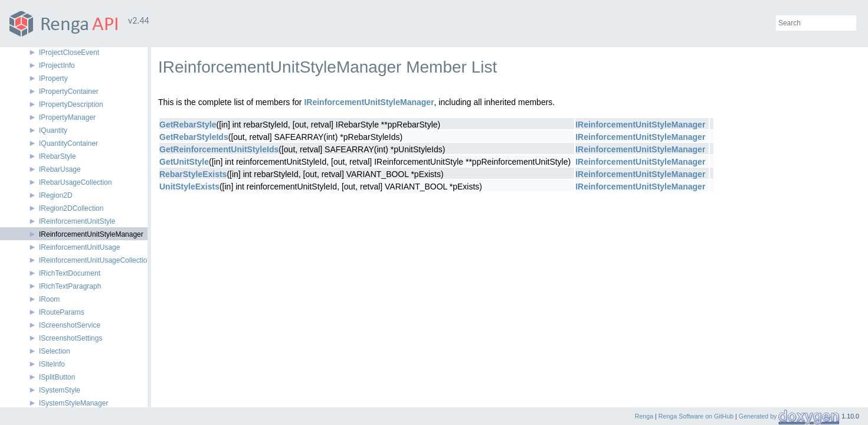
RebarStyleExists (193, 174)
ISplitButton (57, 377)
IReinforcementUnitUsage (79, 247)
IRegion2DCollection (71, 208)
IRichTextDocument (70, 273)
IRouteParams (62, 312)
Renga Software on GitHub (696, 416)
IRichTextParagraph (70, 286)
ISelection (55, 351)
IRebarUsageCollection (75, 182)
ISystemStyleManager (73, 403)
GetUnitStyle (184, 162)
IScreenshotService (70, 325)
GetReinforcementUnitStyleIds (219, 149)
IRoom (49, 299)
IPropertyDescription (71, 104)
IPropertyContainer (69, 91)
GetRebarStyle (188, 125)
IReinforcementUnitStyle (77, 221)
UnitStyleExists (189, 187)
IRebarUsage (60, 169)
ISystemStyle (60, 390)
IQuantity (53, 130)
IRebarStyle (58, 156)
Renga (644, 416)
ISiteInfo (52, 364)
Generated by (759, 416)
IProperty (53, 79)
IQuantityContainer (68, 143)
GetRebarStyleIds (194, 137)
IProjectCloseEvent (69, 53)
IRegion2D (56, 195)
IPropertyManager (67, 117)
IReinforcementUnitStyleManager (91, 234)
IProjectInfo (57, 66)
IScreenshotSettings (71, 338)
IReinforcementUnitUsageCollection (95, 260)
